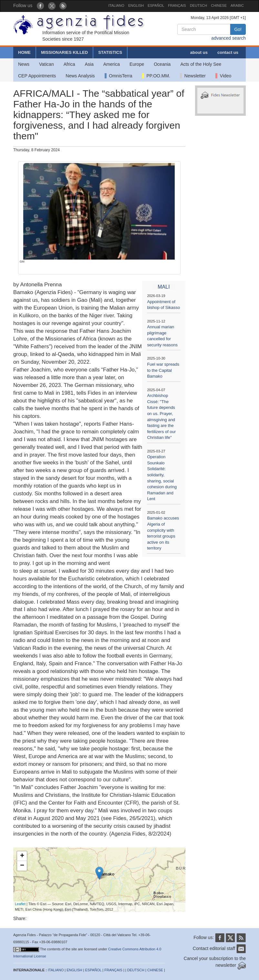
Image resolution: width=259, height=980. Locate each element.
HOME (24, 52)
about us (199, 52)
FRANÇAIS (177, 5)
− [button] (22, 866)
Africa (69, 64)
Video (223, 76)
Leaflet (20, 904)
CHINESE (219, 5)
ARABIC (237, 5)
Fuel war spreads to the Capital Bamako (163, 370)
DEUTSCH (198, 5)
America (112, 64)
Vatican (47, 64)
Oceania (162, 64)
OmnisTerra (119, 76)
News (24, 64)
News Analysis (80, 76)
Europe (137, 64)
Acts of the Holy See (201, 64)
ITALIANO (116, 5)
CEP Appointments (37, 76)
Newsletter (193, 76)
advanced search (228, 38)
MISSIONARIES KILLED (64, 52)
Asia (89, 64)
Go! (238, 29)
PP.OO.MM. (156, 76)
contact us (228, 52)
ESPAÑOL (156, 5)
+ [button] (22, 856)
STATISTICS (110, 52)
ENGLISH (136, 5)
